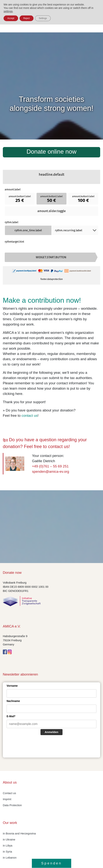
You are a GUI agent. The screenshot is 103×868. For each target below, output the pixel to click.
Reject (27, 18)
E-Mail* (11, 716)
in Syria (7, 852)
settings (8, 11)
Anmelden (51, 732)
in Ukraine (9, 840)
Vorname (12, 686)
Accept (11, 18)
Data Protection (12, 805)
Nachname (13, 701)
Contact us (9, 793)
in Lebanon (10, 858)
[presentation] (35, 747)
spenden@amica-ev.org (51, 472)
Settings (43, 18)
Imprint (7, 799)
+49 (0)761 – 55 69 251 (50, 466)
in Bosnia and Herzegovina (19, 834)
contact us (30, 416)
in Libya (8, 846)
